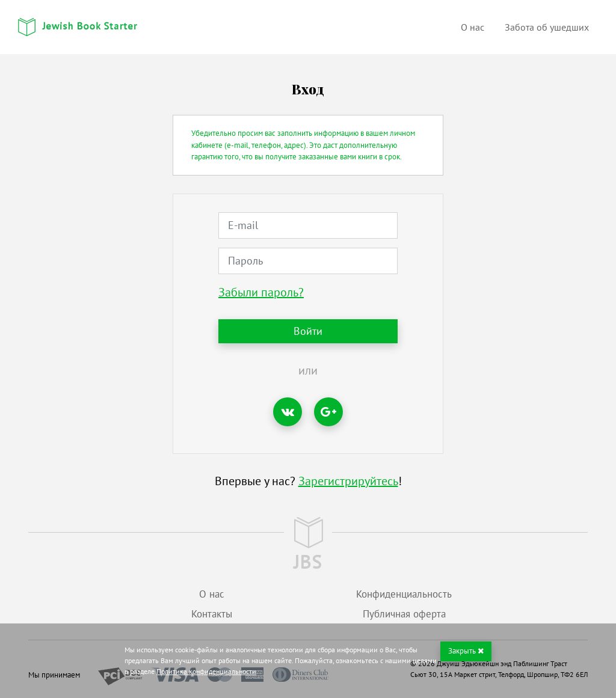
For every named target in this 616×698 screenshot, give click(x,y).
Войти (308, 331)
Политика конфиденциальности (206, 671)
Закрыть (466, 651)
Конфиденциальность (404, 594)
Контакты (212, 614)
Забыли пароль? (261, 292)
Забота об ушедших (547, 27)
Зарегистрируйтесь (348, 481)
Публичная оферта (404, 614)
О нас (473, 27)
